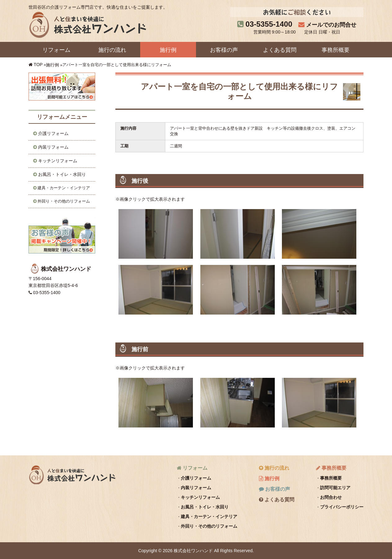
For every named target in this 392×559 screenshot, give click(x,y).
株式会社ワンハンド (72, 474)
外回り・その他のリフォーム (64, 201)
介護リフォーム (53, 133)
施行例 (168, 50)
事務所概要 (336, 50)
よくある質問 (280, 50)
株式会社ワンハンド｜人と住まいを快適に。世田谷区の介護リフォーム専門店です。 (87, 25)
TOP (38, 65)
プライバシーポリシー (342, 507)
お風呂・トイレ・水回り (62, 174)
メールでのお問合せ (331, 25)
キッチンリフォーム (58, 161)
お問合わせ (331, 497)
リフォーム (56, 50)
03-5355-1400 (269, 24)
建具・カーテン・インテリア (64, 188)
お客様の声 (224, 50)
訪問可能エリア (335, 488)
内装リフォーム (53, 147)
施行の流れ (112, 50)
